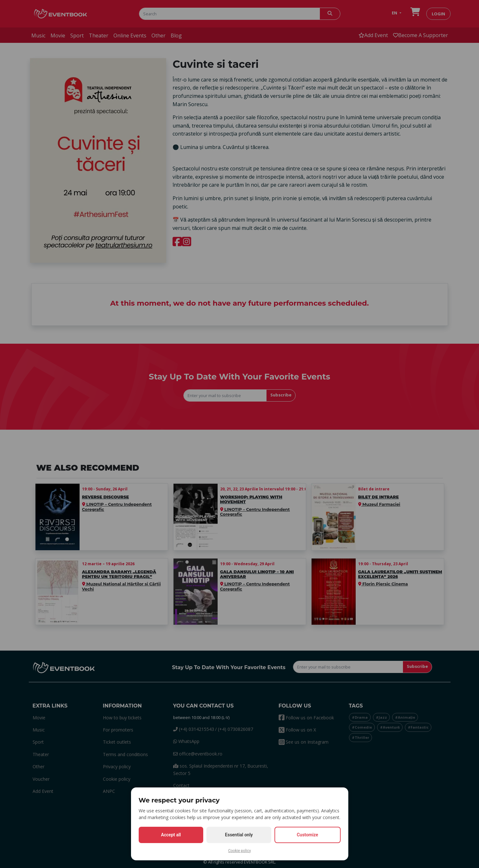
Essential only (239, 835)
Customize (308, 835)
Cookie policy (239, 851)
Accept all (171, 835)
